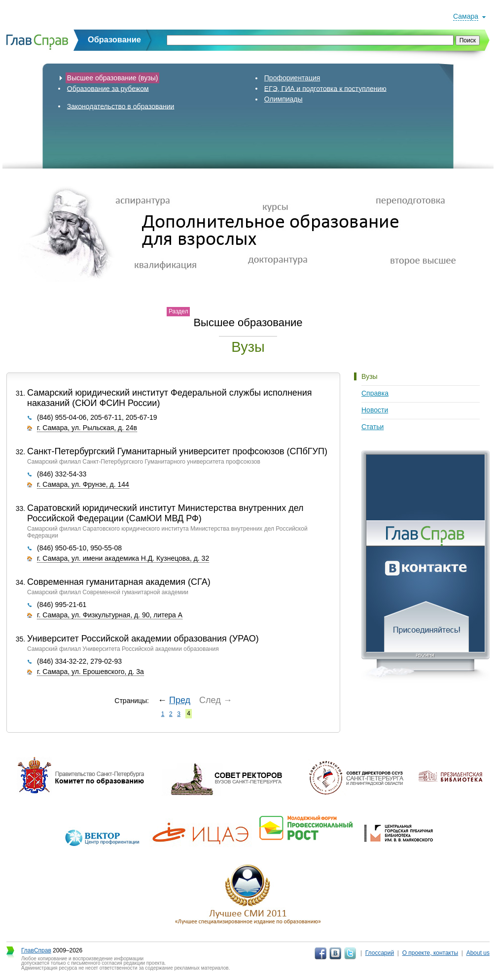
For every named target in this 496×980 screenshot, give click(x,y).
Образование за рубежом (108, 88)
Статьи (372, 427)
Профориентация (292, 78)
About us (478, 953)
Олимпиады (283, 99)
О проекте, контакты (430, 953)
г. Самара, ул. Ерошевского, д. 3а (90, 672)
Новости (375, 410)
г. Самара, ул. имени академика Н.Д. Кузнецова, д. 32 (123, 558)
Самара (466, 16)
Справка (375, 393)
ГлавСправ (36, 950)
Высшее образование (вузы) (113, 78)
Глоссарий (380, 953)
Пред (180, 700)
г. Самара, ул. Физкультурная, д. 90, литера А (110, 615)
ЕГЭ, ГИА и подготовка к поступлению (325, 88)
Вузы (370, 376)
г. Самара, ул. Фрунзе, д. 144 (83, 484)
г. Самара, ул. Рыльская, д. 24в (87, 428)
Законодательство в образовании (121, 106)
